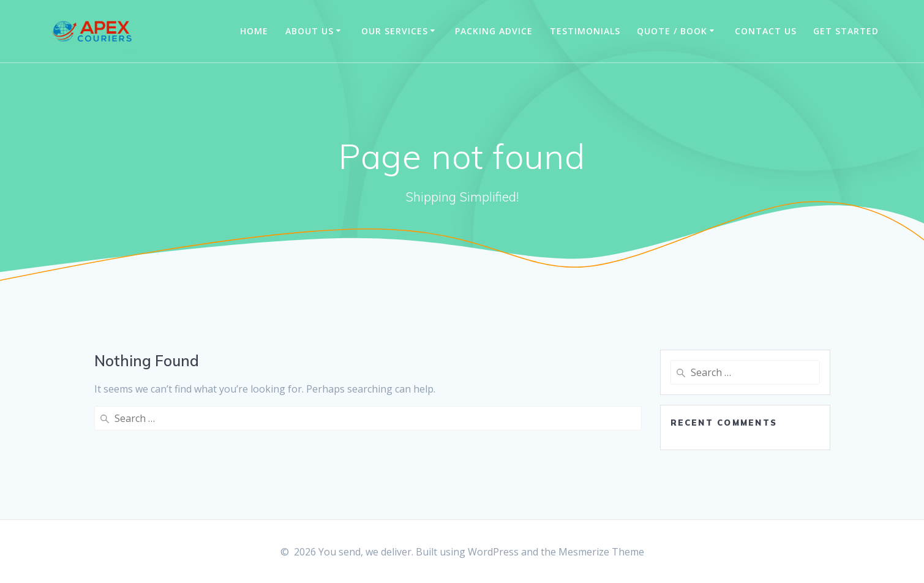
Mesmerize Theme (601, 552)
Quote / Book (672, 31)
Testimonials (585, 31)
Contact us (766, 31)
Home (254, 31)
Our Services (395, 31)
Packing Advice (494, 31)
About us (310, 31)
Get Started (846, 31)
